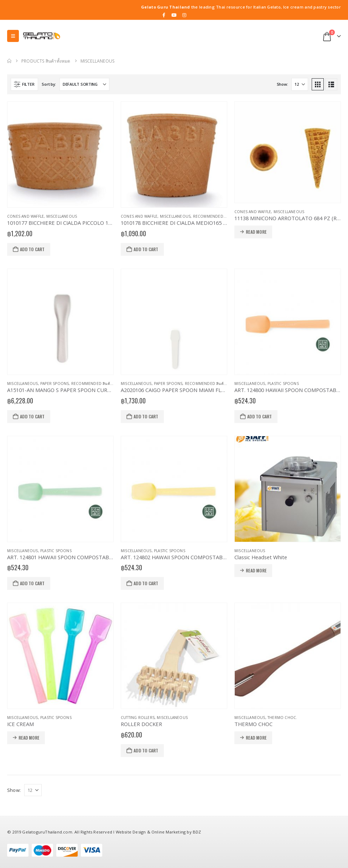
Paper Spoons (54, 383)
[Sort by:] (84, 84)
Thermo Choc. (282, 718)
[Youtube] (174, 15)
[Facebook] (164, 15)
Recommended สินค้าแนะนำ (219, 216)
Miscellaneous (62, 216)
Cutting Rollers (138, 718)
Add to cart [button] (32, 249)
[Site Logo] (41, 36)
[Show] (300, 84)
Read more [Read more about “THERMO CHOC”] (256, 738)
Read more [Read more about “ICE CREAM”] (29, 738)
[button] (13, 36)
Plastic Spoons (283, 383)
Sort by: (49, 84)
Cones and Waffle (25, 216)
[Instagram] (185, 15)
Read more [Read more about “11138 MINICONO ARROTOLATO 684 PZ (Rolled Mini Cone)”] (256, 232)
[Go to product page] (60, 155)
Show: (282, 84)
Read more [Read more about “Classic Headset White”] (256, 570)
